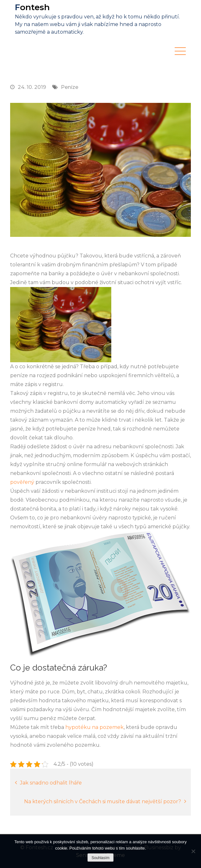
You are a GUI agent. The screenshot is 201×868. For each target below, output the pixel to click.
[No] (193, 851)
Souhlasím (101, 858)
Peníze (70, 87)
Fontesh (32, 7)
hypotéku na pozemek (94, 727)
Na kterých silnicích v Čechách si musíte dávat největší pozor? (103, 801)
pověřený (22, 482)
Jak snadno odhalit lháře (51, 783)
